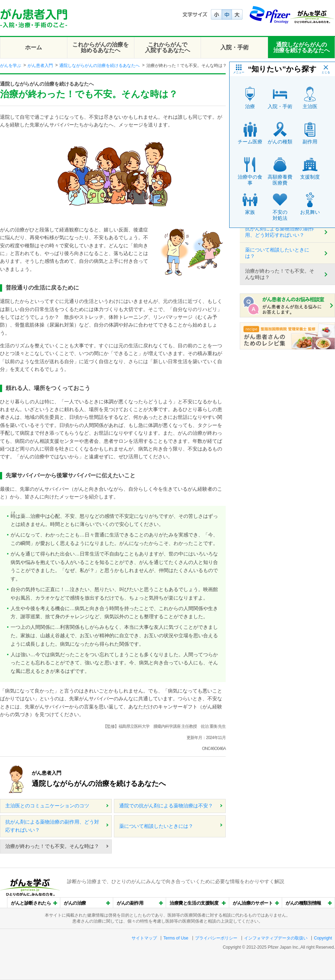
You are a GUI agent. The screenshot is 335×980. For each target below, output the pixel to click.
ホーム (33, 47)
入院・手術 (234, 47)
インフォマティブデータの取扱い (276, 938)
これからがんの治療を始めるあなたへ (100, 47)
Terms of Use (176, 938)
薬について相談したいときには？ (156, 826)
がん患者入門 (40, 66)
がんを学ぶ (11, 66)
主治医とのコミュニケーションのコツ (47, 806)
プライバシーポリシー (216, 938)
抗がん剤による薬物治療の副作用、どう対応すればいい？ (52, 826)
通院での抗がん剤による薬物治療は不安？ (166, 806)
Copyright (323, 938)
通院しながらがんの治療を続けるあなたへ (301, 47)
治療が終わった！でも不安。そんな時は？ (52, 846)
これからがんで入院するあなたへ (167, 47)
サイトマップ (144, 938)
